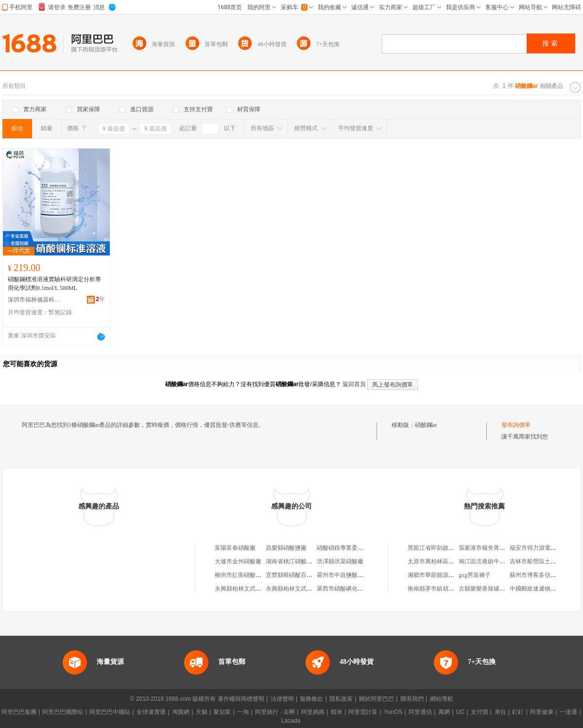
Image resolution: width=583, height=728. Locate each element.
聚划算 (222, 712)
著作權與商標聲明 (241, 699)
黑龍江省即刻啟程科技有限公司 (448, 548)
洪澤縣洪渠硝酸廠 (340, 561)
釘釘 (518, 712)
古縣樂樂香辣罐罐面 (485, 589)
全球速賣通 (151, 712)
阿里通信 (420, 712)
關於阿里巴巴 (377, 699)
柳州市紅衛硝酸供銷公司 (247, 575)
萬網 (444, 712)
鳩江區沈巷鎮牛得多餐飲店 (494, 561)
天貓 (202, 712)
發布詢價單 (516, 425)
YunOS (393, 712)
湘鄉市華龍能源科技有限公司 (446, 575)
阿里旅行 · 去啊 (275, 712)
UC (460, 712)
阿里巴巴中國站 (110, 712)
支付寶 (480, 712)
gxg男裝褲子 (475, 575)
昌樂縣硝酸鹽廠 (286, 548)
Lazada (291, 721)
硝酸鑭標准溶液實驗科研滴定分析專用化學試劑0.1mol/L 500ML (54, 284)
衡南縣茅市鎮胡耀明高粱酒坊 (446, 589)
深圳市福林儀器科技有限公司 (34, 300)
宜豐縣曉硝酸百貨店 (292, 575)
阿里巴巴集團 (19, 712)
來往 (500, 712)
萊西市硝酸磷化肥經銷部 (349, 589)
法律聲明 (282, 699)
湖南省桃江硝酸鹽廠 (292, 561)
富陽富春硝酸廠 (235, 548)
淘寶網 (181, 712)
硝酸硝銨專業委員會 (343, 548)
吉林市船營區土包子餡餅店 (545, 561)
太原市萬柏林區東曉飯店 (440, 561)
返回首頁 (354, 384)
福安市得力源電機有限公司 (545, 548)
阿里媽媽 (313, 712)
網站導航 (442, 699)
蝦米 (337, 712)
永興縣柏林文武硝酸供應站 (250, 589)
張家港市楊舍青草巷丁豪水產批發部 (505, 548)
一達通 (568, 712)
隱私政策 (341, 699)
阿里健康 (542, 712)
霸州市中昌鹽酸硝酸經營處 (352, 575)
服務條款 (311, 699)
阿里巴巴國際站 (63, 712)
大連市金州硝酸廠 (238, 561)
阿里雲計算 (363, 712)
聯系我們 (412, 699)
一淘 (243, 712)
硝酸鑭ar (426, 425)
